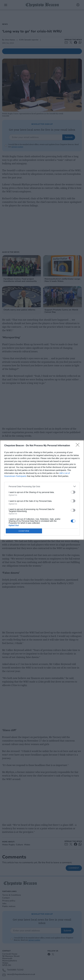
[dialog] (42, 490)
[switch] (73, 492)
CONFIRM (24, 531)
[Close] (78, 446)
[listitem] (42, 486)
